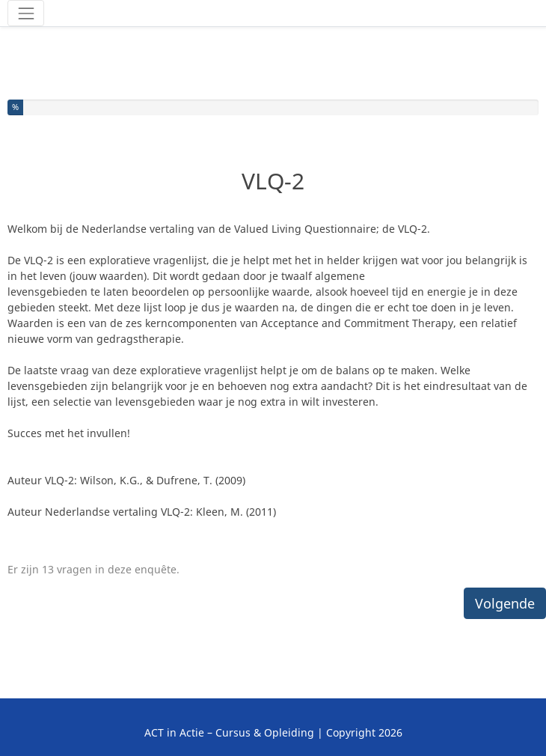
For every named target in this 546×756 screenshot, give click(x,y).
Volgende (505, 603)
